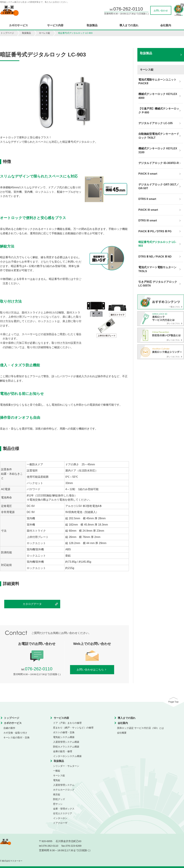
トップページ (7, 33)
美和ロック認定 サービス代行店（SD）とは (140, 728)
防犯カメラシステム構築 (66, 747)
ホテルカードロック (64, 790)
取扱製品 (92, 25)
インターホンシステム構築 (67, 756)
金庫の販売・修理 (63, 751)
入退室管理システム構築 (66, 742)
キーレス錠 (45, 33)
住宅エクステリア (63, 813)
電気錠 (57, 780)
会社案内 (166, 25)
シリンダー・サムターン (66, 766)
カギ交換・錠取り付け (15, 733)
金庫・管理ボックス (64, 809)
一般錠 (57, 771)
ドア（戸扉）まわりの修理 (67, 723)
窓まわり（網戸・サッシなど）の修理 (73, 728)
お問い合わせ (161, 11)
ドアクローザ (60, 823)
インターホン (60, 818)
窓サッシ (58, 804)
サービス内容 (55, 25)
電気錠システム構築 (64, 737)
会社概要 (122, 733)
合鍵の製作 (9, 728)
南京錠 (57, 794)
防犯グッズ (59, 799)
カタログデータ (32, 604)
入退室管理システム (64, 785)
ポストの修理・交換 (64, 732)
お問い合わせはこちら (92, 670)
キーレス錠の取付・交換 (16, 737)
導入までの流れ (129, 25)
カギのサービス (18, 25)
